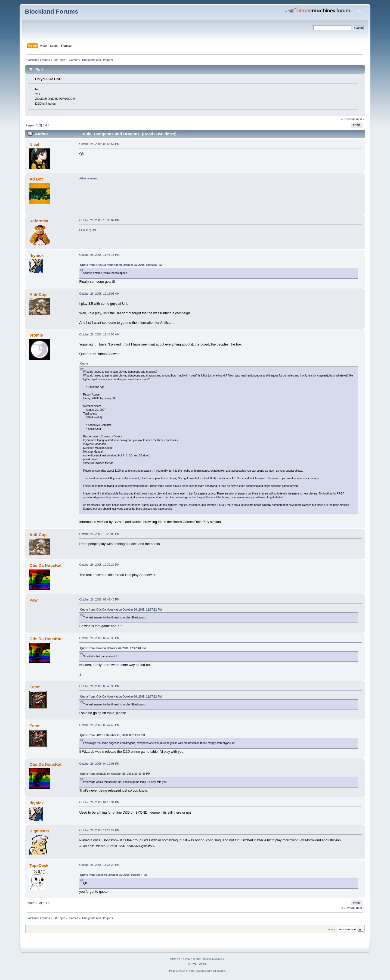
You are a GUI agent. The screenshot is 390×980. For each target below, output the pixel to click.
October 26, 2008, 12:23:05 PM (99, 534)
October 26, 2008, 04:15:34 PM (99, 802)
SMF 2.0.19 (177, 959)
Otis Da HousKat (45, 565)
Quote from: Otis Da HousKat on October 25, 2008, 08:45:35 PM (121, 265)
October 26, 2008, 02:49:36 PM (99, 638)
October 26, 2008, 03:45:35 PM (99, 686)
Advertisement (88, 178)
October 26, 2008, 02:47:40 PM (99, 599)
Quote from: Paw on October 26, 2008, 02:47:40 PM (113, 648)
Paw (33, 600)
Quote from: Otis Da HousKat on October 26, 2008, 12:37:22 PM (121, 610)
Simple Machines (213, 959)
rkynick (36, 255)
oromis (36, 335)
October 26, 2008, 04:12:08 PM (99, 764)
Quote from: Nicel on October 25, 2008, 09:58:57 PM (113, 875)
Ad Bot (36, 179)
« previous (348, 119)
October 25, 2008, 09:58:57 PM (99, 144)
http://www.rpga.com (119, 497)
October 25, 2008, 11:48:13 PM (99, 255)
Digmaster (39, 831)
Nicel (34, 144)
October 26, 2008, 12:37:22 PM (99, 565)
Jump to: (332, 929)
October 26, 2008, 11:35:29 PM (99, 865)
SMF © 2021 (194, 959)
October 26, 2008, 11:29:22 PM (99, 830)
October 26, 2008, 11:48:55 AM (99, 334)
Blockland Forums (52, 12)
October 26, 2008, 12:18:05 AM (99, 294)
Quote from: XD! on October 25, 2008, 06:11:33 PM (112, 735)
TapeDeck (39, 865)
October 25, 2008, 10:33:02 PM (99, 220)
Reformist (39, 221)
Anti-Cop (38, 294)
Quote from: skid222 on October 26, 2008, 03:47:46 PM (115, 774)
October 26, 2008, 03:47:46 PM (99, 725)
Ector (35, 687)
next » (360, 119)
